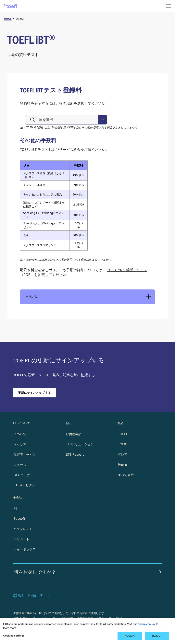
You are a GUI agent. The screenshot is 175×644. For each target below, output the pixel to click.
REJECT (157, 636)
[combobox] (66, 120)
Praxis (122, 465)
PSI (16, 508)
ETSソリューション (80, 444)
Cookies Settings (14, 636)
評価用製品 (74, 434)
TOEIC (123, 444)
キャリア (20, 444)
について (20, 434)
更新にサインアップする (34, 393)
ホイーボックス (25, 549)
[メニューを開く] (169, 6)
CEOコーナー (23, 475)
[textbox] (50, 120)
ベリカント (21, 539)
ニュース (20, 465)
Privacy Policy (147, 624)
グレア (123, 455)
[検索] (160, 572)
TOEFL (123, 434)
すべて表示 (126, 475)
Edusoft (19, 519)
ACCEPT (130, 636)
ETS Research (76, 455)
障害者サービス (25, 455)
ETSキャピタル (24, 485)
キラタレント (23, 529)
